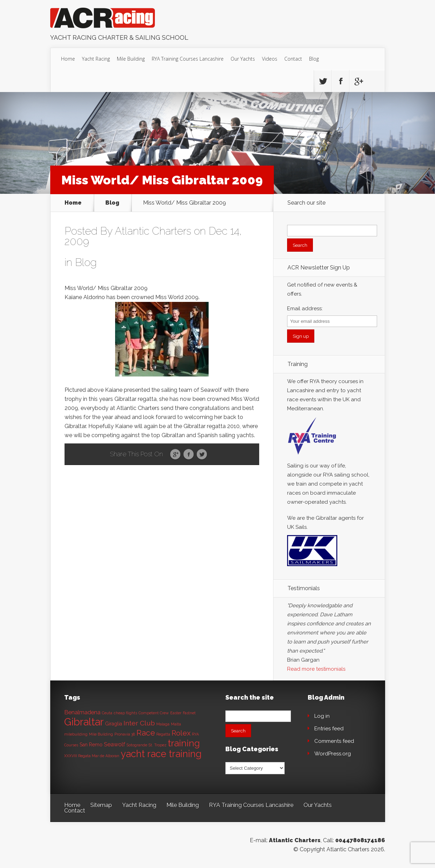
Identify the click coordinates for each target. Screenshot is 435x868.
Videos (270, 59)
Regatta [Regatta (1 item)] (163, 734)
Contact (293, 59)
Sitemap (101, 805)
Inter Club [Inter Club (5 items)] (139, 723)
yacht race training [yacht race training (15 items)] (161, 754)
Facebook (189, 455)
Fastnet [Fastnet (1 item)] (189, 713)
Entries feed (329, 729)
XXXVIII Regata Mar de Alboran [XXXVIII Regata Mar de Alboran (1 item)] (92, 756)
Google (175, 455)
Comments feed (334, 741)
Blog (314, 59)
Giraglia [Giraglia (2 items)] (114, 724)
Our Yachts (243, 59)
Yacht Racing (96, 59)
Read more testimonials (316, 669)
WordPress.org (333, 754)
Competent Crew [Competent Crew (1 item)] (154, 713)
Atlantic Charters (153, 231)
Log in (322, 716)
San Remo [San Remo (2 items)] (91, 745)
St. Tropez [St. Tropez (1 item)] (157, 745)
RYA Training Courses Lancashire (188, 59)
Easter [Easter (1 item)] (176, 713)
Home (68, 59)
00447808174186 (360, 840)
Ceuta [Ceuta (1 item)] (107, 713)
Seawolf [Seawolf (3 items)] (115, 744)
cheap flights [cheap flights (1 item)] (125, 713)
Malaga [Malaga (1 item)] (163, 724)
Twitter (202, 455)
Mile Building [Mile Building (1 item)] (101, 734)
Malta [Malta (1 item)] (176, 724)
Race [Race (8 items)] (146, 733)
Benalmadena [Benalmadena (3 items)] (82, 712)
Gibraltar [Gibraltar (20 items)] (84, 722)
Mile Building (131, 59)
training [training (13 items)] (184, 743)
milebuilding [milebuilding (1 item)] (76, 734)
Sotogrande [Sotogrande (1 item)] (137, 745)
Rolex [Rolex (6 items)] (181, 733)
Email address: (305, 309)
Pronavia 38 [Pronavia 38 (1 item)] (125, 734)
